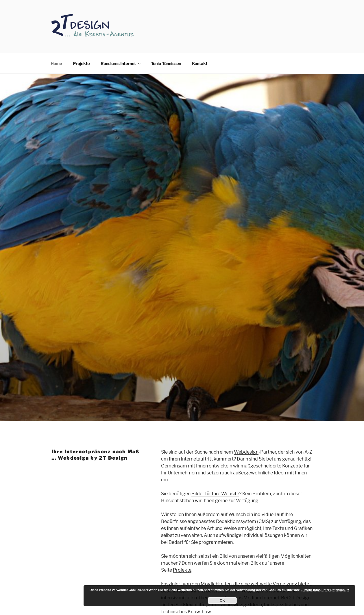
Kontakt (200, 63)
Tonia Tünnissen (166, 63)
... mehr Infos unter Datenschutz (325, 590)
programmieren (216, 542)
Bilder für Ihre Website (215, 494)
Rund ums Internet (121, 63)
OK (222, 601)
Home (56, 63)
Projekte (81, 63)
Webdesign (246, 452)
